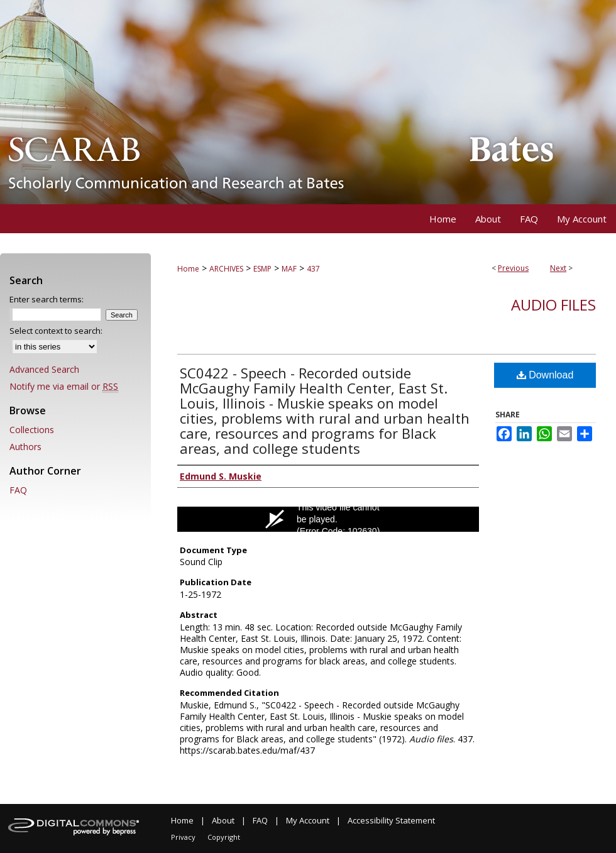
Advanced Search (44, 369)
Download (545, 375)
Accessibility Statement (391, 820)
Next (558, 268)
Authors (25, 447)
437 (313, 269)
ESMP (262, 269)
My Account (308, 820)
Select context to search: (56, 331)
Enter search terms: (47, 299)
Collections (32, 430)
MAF (289, 269)
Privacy (183, 837)
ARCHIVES (226, 269)
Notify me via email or (64, 386)
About (223, 820)
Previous (513, 268)
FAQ (18, 490)
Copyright (224, 837)
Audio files (553, 305)
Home (188, 269)
